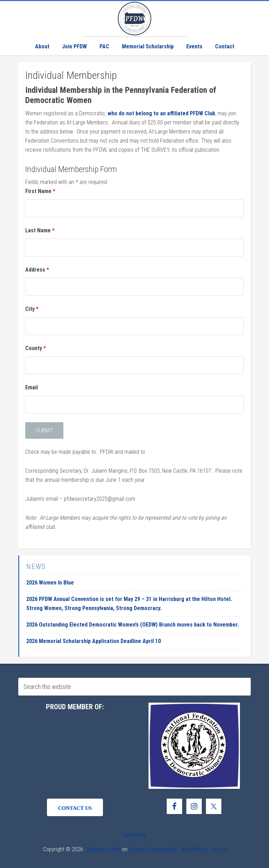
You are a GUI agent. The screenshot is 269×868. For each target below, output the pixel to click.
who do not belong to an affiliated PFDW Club (161, 113)
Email (32, 387)
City (32, 309)
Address (37, 270)
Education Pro (104, 849)
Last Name (40, 230)
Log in (219, 849)
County (36, 348)
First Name (40, 191)
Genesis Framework (153, 849)
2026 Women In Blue (50, 583)
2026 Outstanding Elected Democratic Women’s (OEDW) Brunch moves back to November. (133, 625)
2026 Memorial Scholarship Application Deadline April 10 (94, 641)
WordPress (194, 849)
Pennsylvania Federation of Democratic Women (134, 19)
